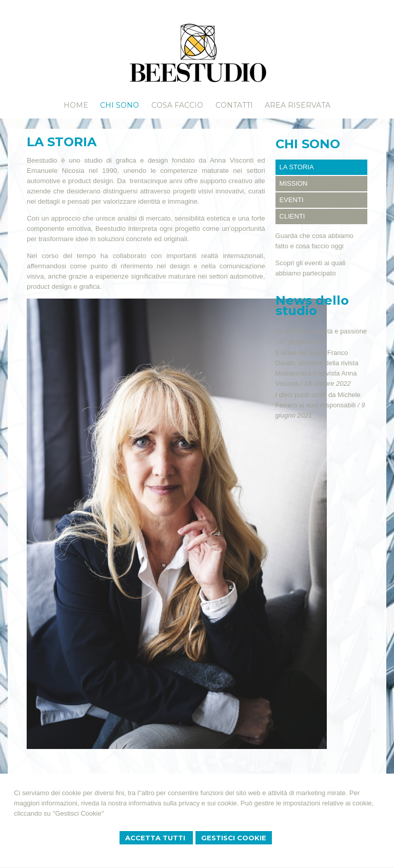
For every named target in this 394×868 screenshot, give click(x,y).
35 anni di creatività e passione (321, 331)
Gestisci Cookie (234, 838)
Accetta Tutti (156, 838)
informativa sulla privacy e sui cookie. (184, 803)
